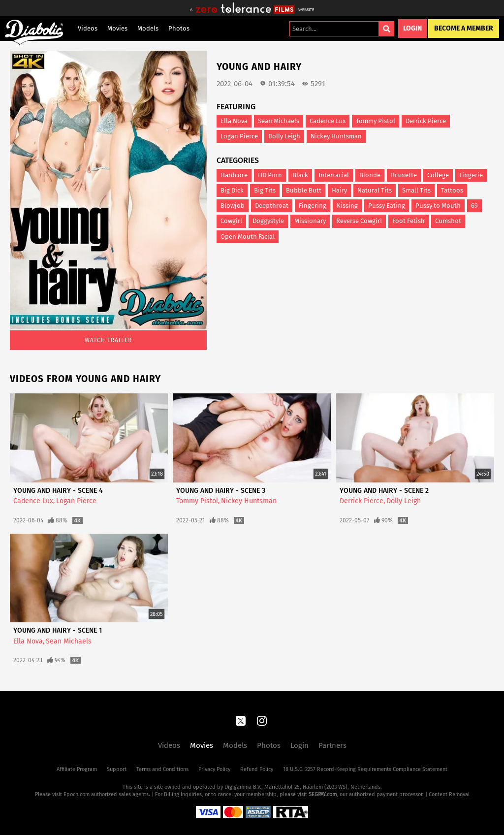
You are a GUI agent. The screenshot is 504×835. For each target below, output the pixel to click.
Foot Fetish (409, 221)
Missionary (310, 221)
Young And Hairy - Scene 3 (221, 491)
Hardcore (234, 175)
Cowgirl (231, 221)
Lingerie (471, 175)
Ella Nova (234, 121)
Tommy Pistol (376, 121)
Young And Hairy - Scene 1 (58, 630)
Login (412, 28)
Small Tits (416, 190)
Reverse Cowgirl (359, 221)
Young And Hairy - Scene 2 (384, 491)
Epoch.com (77, 794)
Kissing (347, 206)
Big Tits (265, 190)
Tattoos (452, 190)
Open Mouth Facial (248, 237)
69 (474, 206)
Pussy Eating (387, 206)
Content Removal (449, 794)
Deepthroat (272, 206)
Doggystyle (268, 221)
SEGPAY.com (323, 794)
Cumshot (448, 221)
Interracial (334, 175)
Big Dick (232, 190)
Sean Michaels (279, 121)
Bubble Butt (304, 190)
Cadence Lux (328, 121)
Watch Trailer (108, 340)
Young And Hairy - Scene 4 (58, 491)
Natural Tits (375, 190)
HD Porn (270, 175)
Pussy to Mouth (438, 206)
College (438, 175)
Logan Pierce (239, 136)
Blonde (370, 175)
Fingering (313, 206)
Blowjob (233, 206)
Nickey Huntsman (336, 136)
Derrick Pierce (426, 121)
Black (300, 175)
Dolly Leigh (284, 136)
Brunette (404, 175)
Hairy (339, 190)
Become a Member (464, 28)
